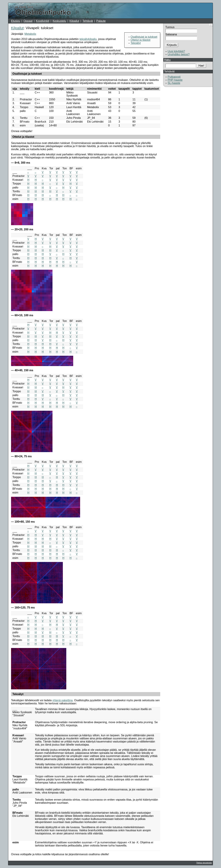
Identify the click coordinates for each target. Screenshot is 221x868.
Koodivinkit (43, 21)
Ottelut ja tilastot (140, 40)
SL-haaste (174, 83)
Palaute (101, 21)
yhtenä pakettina (62, 700)
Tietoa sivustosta (204, 863)
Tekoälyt (136, 43)
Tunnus (170, 27)
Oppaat (28, 21)
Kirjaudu (172, 45)
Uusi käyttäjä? (176, 51)
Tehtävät (88, 21)
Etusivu (16, 21)
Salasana (171, 34)
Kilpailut (74, 21)
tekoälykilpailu (88, 39)
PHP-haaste (175, 80)
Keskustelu (59, 21)
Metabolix (30, 34)
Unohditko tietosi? (179, 54)
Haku (167, 60)
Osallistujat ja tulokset (144, 37)
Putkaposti (174, 77)
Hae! (201, 66)
